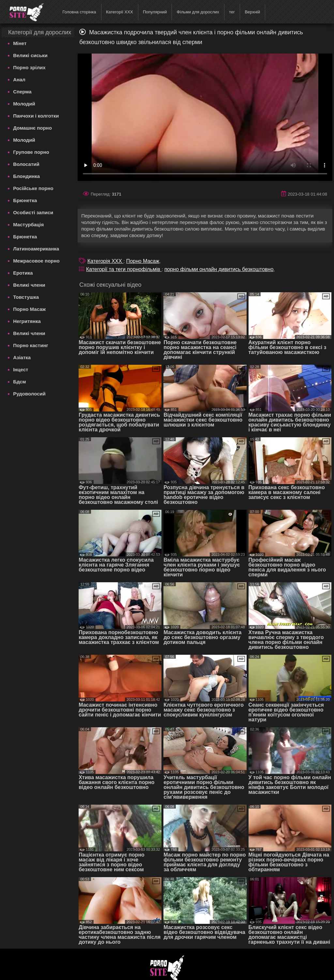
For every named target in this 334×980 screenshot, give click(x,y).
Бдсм (20, 382)
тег (232, 12)
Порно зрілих (29, 67)
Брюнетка (25, 200)
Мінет (20, 43)
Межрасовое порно (36, 261)
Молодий (24, 104)
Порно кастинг (31, 345)
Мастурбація (28, 225)
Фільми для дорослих (198, 12)
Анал (19, 80)
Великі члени (29, 285)
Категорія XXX (105, 261)
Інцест (21, 370)
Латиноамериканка (36, 249)
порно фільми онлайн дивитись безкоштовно (219, 269)
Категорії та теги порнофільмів (124, 269)
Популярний (155, 12)
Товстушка (26, 297)
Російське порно (33, 188)
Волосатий (26, 164)
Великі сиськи (30, 55)
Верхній (252, 12)
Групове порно (31, 152)
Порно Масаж (29, 309)
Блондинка (26, 176)
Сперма (22, 92)
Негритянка (27, 321)
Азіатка (22, 357)
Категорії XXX (120, 12)
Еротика (23, 273)
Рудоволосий (29, 394)
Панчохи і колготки (36, 116)
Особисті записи (33, 212)
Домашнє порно (32, 128)
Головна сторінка (79, 12)
